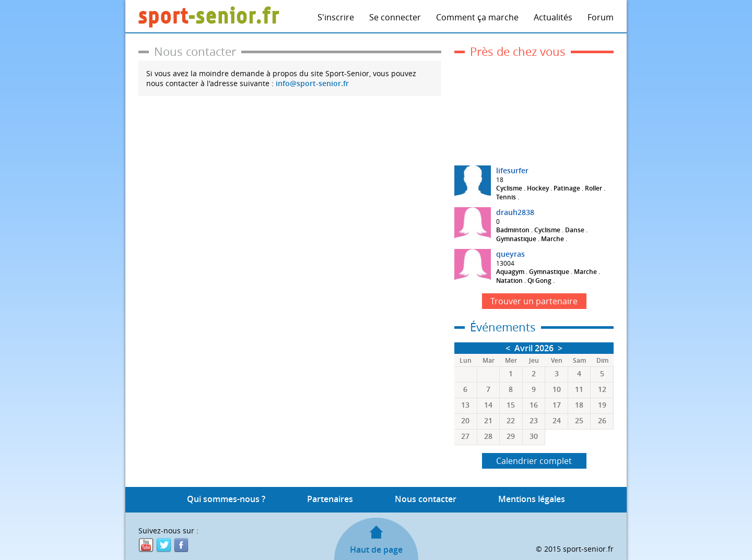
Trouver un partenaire (534, 301)
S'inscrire (336, 17)
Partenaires (330, 499)
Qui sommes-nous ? (226, 499)
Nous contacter (426, 499)
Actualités (553, 17)
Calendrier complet (534, 461)
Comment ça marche (477, 17)
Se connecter (395, 17)
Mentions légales (532, 499)
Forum (601, 17)
